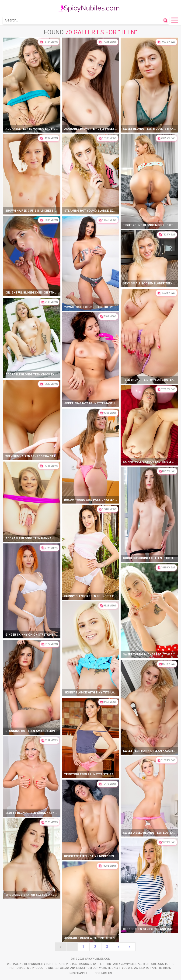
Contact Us (103, 973)
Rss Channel (79, 973)
